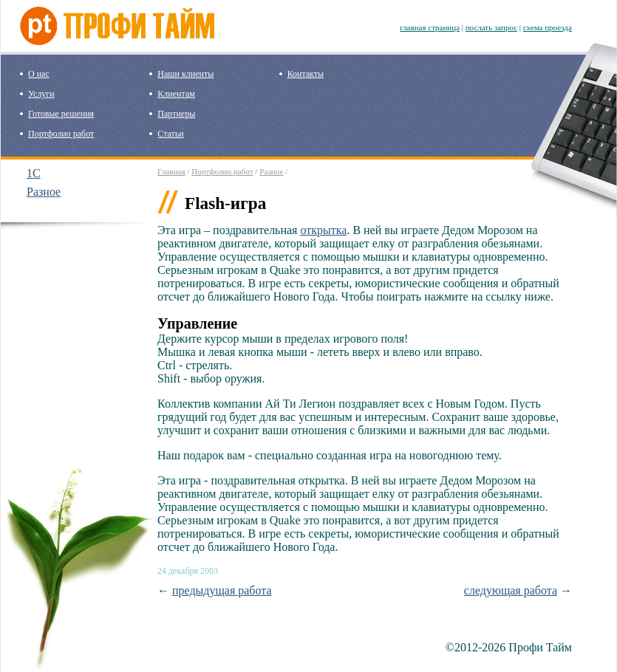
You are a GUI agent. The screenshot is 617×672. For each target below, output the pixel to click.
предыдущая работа (222, 590)
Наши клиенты (185, 74)
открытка (323, 230)
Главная (171, 171)
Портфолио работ (61, 134)
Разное (44, 192)
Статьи (170, 134)
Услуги (41, 94)
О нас (39, 74)
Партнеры (176, 114)
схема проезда (548, 27)
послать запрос (491, 27)
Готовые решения (61, 114)
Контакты (306, 74)
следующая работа (511, 590)
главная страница (430, 27)
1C (34, 173)
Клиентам (176, 94)
